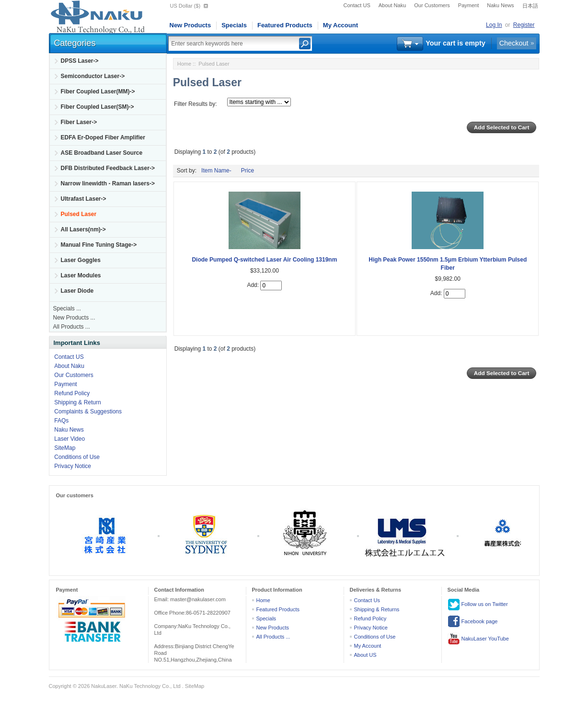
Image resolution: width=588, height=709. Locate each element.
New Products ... (74, 318)
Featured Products (285, 25)
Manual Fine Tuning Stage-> (99, 245)
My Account (340, 25)
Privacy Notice (73, 466)
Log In (494, 25)
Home (184, 64)
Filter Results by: (195, 104)
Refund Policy (72, 393)
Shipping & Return (77, 402)
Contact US (357, 5)
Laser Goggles (81, 260)
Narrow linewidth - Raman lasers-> (108, 183)
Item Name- (216, 171)
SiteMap (65, 448)
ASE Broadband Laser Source (102, 153)
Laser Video (69, 439)
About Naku (392, 5)
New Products (190, 25)
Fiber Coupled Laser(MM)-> (98, 91)
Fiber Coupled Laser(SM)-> (98, 107)
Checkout (514, 43)
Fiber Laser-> (79, 122)
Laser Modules (81, 275)
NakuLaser (104, 686)
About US (365, 655)
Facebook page (473, 622)
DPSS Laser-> (80, 61)
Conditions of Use (77, 457)
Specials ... (67, 309)
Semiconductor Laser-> (93, 76)
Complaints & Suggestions (88, 412)
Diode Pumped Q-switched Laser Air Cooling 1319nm (264, 260)
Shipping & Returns (377, 609)
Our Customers (432, 5)
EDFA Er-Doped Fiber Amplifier (103, 137)
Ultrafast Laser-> (84, 199)
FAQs (61, 421)
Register (524, 25)
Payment (468, 5)
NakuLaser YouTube (478, 639)
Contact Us (367, 600)
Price (248, 171)
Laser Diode (77, 291)
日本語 (530, 6)
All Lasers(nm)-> (83, 229)
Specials (234, 25)
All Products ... (72, 327)
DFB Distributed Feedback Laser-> (108, 168)
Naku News (500, 5)
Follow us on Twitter (478, 605)
